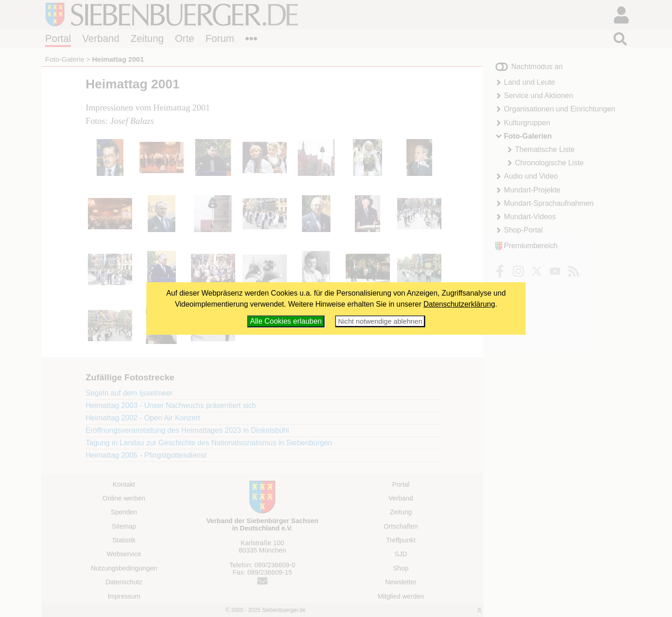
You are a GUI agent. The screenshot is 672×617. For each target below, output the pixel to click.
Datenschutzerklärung (459, 304)
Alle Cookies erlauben (286, 321)
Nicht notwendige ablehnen (380, 321)
